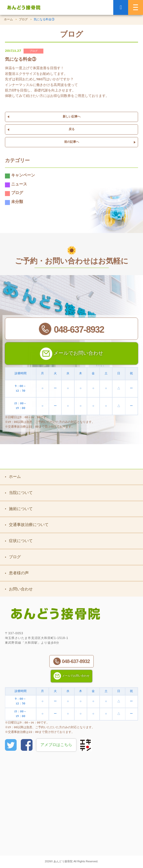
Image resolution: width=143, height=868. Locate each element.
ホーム (8, 20)
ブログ (23, 20)
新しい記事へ (72, 117)
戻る (72, 130)
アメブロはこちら (56, 745)
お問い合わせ (19, 589)
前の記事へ (72, 142)
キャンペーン (20, 176)
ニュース (16, 185)
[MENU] (136, 7)
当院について (19, 493)
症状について (19, 541)
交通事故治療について (27, 525)
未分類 (14, 203)
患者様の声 (17, 573)
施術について (19, 509)
